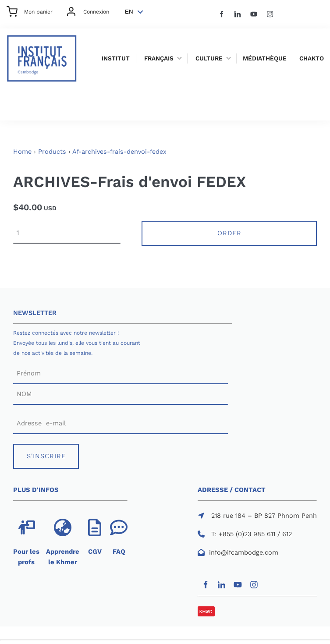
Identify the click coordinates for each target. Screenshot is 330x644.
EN (129, 12)
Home (22, 152)
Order (229, 233)
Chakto (312, 58)
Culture (209, 58)
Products (52, 152)
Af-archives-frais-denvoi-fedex (119, 152)
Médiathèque (265, 58)
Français (159, 58)
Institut (116, 58)
